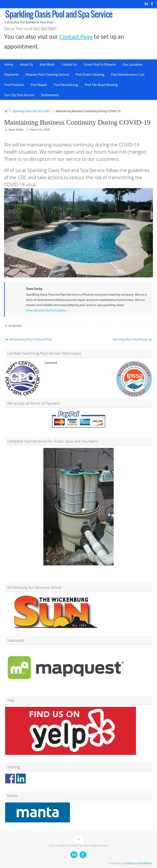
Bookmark (15, 326)
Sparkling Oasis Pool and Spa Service (59, 15)
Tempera (130, 863)
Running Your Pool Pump (132, 340)
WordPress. (146, 863)
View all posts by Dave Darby (48, 310)
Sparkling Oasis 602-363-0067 (31, 111)
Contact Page (77, 37)
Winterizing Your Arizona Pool (29, 340)
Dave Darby (16, 130)
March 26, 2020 (40, 130)
